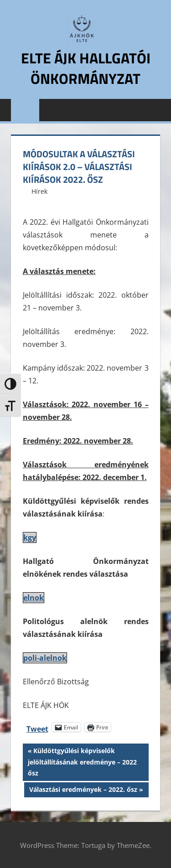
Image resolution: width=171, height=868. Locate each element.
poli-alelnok (45, 658)
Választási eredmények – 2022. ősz (83, 790)
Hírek (39, 191)
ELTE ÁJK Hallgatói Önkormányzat (86, 68)
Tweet (37, 727)
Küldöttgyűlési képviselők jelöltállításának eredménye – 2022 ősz (82, 761)
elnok (34, 598)
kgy (30, 537)
